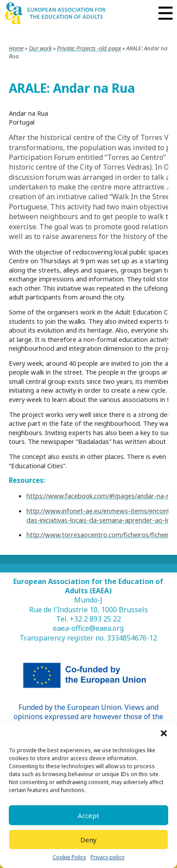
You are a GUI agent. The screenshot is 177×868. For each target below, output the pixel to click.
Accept (88, 815)
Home (16, 48)
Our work (40, 48)
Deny (88, 840)
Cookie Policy (69, 857)
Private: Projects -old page (89, 48)
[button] (164, 733)
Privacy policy (107, 857)
